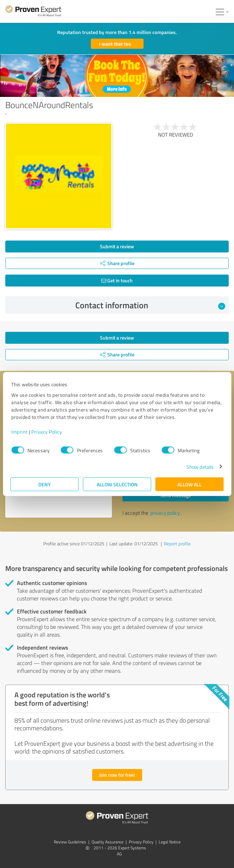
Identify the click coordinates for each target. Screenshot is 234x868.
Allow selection (117, 484)
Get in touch (117, 280)
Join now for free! (117, 775)
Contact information (150, 305)
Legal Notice (170, 842)
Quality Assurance (107, 842)
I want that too (115, 44)
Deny (45, 484)
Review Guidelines (70, 842)
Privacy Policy (47, 431)
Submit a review (117, 246)
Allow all (189, 484)
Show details (200, 466)
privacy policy (165, 513)
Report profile (177, 544)
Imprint (20, 431)
